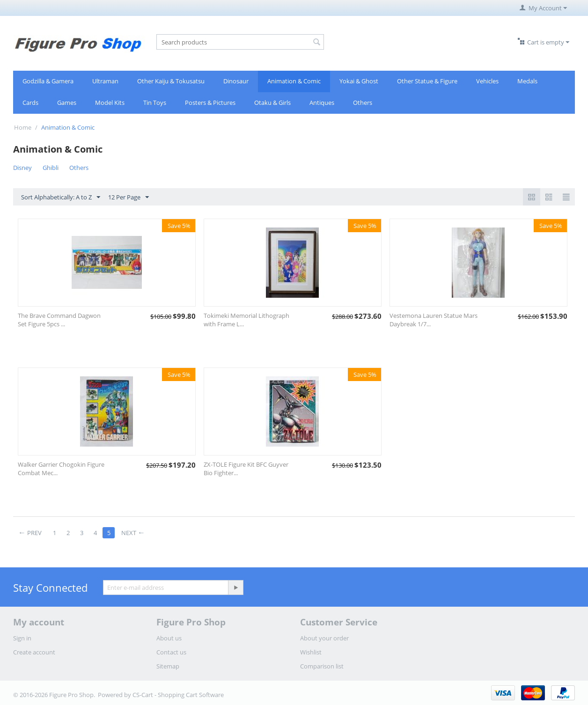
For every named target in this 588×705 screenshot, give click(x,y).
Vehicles (487, 81)
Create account (34, 652)
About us (169, 638)
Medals (527, 81)
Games (67, 103)
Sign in (22, 638)
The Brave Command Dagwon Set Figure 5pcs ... (59, 320)
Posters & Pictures (210, 103)
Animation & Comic (294, 81)
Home (23, 127)
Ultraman (105, 81)
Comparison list (322, 666)
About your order (324, 638)
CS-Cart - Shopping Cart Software (178, 695)
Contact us (171, 652)
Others (363, 103)
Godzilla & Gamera (48, 81)
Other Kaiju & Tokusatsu (171, 81)
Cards (30, 103)
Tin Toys (155, 103)
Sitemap (168, 666)
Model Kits (110, 103)
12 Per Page (129, 198)
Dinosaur (236, 81)
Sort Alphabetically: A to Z (61, 198)
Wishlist (311, 652)
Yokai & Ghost (359, 81)
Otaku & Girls (272, 103)
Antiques (322, 103)
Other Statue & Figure (427, 81)
